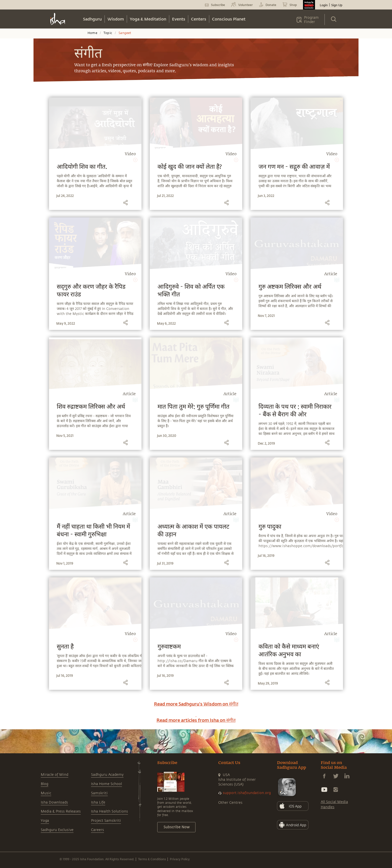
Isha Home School (106, 784)
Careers (97, 830)
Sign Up (337, 5)
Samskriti (99, 793)
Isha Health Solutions (109, 811)
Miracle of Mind (54, 775)
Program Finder (311, 20)
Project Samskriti (106, 821)
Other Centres (230, 803)
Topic (108, 33)
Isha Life (98, 802)
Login (324, 5)
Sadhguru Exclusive (57, 830)
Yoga (45, 821)
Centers (199, 19)
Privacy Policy (180, 859)
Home (92, 33)
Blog (44, 784)
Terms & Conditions (152, 859)
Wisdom (116, 19)
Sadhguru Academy (107, 775)
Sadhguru (92, 19)
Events (179, 19)
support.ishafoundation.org (247, 793)
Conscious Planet (229, 19)
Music (46, 793)
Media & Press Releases (61, 811)
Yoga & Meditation (148, 19)
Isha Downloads (54, 802)
